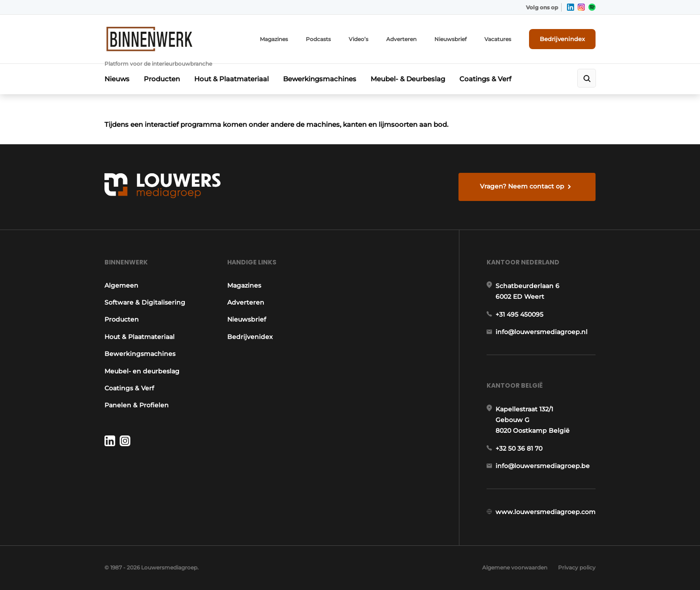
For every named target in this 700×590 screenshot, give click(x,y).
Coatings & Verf (485, 79)
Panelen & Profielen (137, 405)
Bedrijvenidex (250, 337)
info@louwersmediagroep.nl (542, 332)
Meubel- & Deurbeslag (408, 79)
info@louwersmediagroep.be (543, 466)
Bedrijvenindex (562, 39)
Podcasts (318, 39)
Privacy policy (577, 567)
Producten (162, 79)
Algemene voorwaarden (515, 567)
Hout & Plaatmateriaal (231, 79)
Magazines (274, 39)
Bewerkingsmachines (320, 79)
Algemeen (121, 285)
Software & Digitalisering (145, 302)
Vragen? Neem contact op (522, 186)
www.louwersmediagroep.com (546, 512)
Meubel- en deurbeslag (142, 371)
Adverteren (401, 39)
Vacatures (498, 39)
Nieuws (117, 79)
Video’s (358, 39)
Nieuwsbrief (450, 39)
